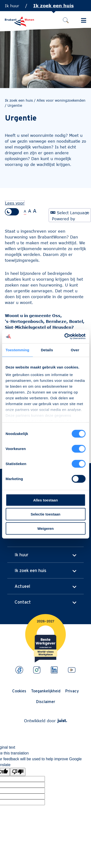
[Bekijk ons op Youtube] (72, 670)
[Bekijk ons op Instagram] (37, 670)
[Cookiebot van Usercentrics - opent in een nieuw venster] (65, 336)
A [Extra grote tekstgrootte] (35, 211)
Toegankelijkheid (46, 691)
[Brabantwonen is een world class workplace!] (45, 626)
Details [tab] (47, 350)
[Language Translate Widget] (70, 212)
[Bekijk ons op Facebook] (19, 670)
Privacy (72, 691)
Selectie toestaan (45, 514)
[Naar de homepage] (19, 22)
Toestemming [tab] (17, 350)
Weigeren (45, 528)
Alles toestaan (46, 500)
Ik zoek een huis (54, 6)
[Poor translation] (18, 772)
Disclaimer (46, 702)
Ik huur (12, 6)
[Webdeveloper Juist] (62, 721)
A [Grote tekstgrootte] (30, 211)
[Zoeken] (66, 20)
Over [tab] (75, 350)
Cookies (19, 691)
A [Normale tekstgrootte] (25, 211)
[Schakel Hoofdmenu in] (84, 20)
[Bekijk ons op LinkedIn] (54, 670)
